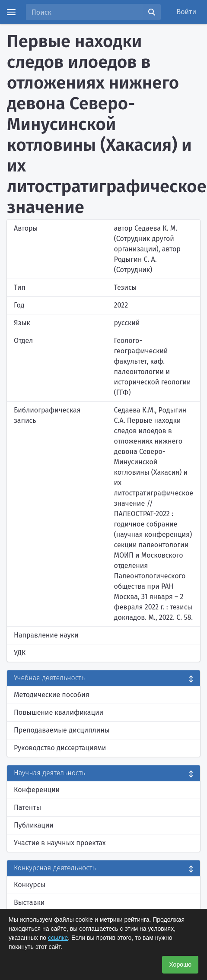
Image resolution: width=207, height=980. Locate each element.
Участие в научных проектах (60, 843)
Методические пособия (52, 695)
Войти (187, 12)
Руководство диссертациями (60, 748)
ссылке (58, 938)
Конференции (37, 790)
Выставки (29, 902)
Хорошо (180, 964)
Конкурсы (30, 885)
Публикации (34, 825)
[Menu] (11, 12)
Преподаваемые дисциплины (62, 730)
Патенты (27, 807)
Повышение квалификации (59, 712)
